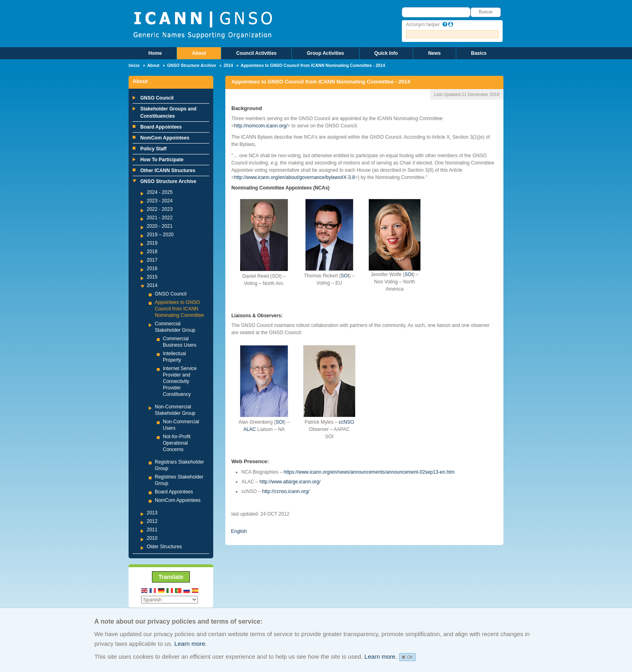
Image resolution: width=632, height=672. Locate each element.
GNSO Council (157, 98)
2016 (152, 268)
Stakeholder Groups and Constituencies (168, 112)
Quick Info (386, 53)
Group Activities (325, 53)
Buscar (486, 12)
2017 (152, 260)
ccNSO (346, 422)
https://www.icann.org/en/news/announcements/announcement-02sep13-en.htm (369, 472)
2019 (152, 243)
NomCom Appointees (165, 138)
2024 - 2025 (160, 192)
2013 (152, 513)
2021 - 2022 (160, 218)
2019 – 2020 (160, 235)
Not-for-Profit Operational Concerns (177, 443)
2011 (152, 530)
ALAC (250, 429)
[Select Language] (169, 600)
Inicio (134, 65)
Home (155, 53)
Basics (479, 53)
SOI (345, 276)
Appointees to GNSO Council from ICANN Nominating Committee (179, 309)
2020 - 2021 (160, 226)
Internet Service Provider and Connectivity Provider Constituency (180, 381)
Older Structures (164, 547)
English (239, 531)
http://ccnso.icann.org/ (286, 491)
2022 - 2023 (160, 209)
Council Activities (256, 53)
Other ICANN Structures (168, 171)
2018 (152, 252)
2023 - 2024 (160, 201)
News (434, 53)
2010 (152, 538)
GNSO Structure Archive (191, 65)
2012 (152, 521)
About (199, 53)
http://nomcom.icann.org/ (261, 126)
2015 (152, 277)
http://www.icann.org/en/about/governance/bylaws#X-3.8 (295, 177)
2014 (228, 65)
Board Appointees (161, 127)
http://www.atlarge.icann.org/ (290, 482)
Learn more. (190, 644)
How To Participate (162, 160)
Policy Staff (153, 149)
